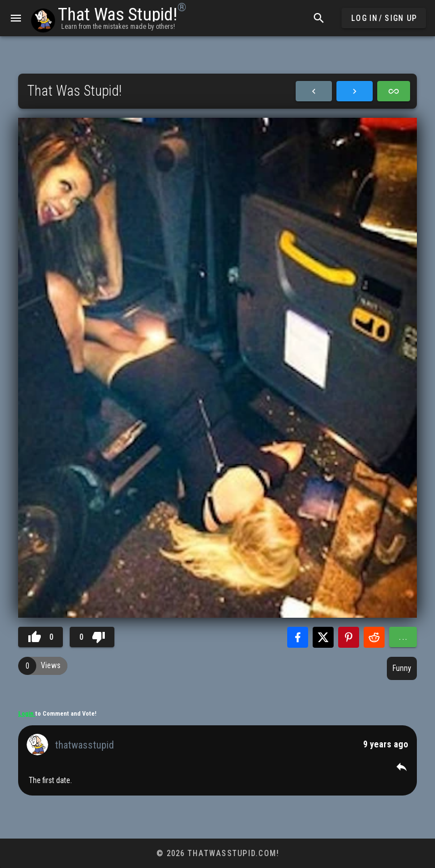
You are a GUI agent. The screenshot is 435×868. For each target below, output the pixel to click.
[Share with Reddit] (374, 637)
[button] (402, 767)
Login (27, 714)
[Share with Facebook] (298, 637)
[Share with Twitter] (323, 637)
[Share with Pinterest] (349, 637)
